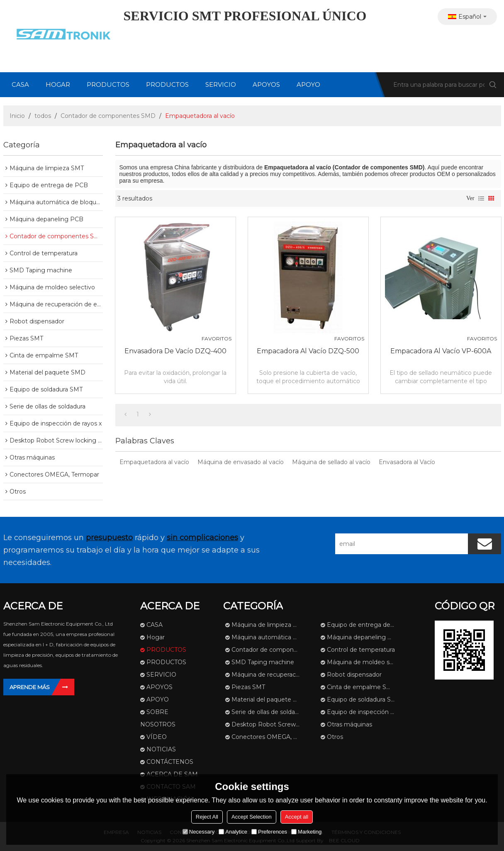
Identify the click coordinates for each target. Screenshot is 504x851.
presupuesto (109, 538)
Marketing (306, 832)
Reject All (207, 817)
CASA (20, 84)
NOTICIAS (161, 749)
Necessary (198, 832)
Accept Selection (252, 817)
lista (481, 198)
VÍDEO (157, 737)
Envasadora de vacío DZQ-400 (175, 351)
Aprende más (30, 687)
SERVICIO (221, 84)
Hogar (58, 84)
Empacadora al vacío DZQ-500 (308, 351)
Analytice (233, 832)
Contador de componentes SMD (108, 116)
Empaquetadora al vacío (154, 462)
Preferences (269, 832)
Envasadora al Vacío (407, 462)
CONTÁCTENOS (170, 762)
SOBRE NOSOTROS (158, 718)
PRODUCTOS (108, 84)
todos (43, 116)
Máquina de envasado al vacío (241, 462)
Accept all (297, 817)
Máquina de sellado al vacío (331, 462)
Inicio (17, 116)
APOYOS (266, 84)
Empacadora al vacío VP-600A (441, 351)
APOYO (308, 84)
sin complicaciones (202, 538)
